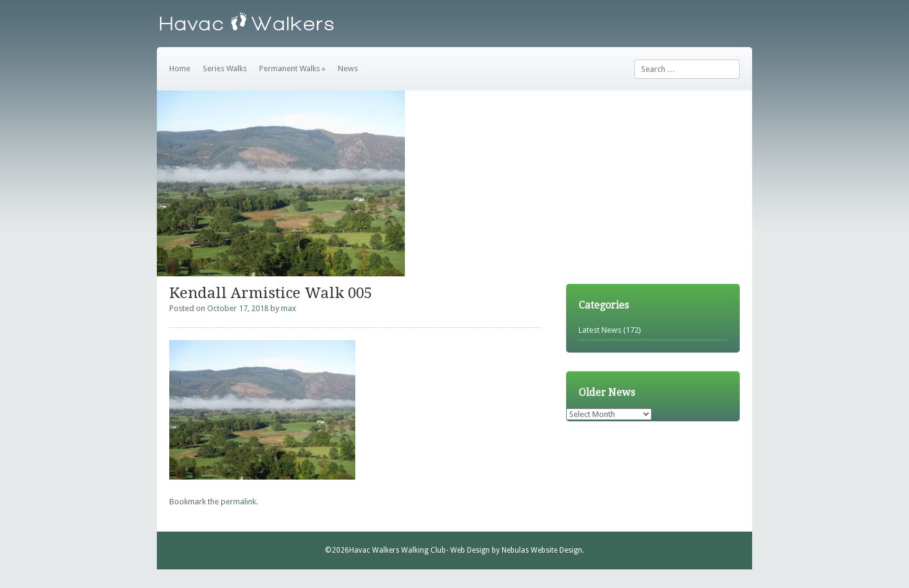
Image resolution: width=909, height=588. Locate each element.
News (348, 68)
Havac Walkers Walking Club (397, 550)
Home (180, 68)
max (289, 308)
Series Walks (225, 68)
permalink (238, 502)
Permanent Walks (292, 68)
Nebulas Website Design (542, 550)
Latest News (600, 330)
